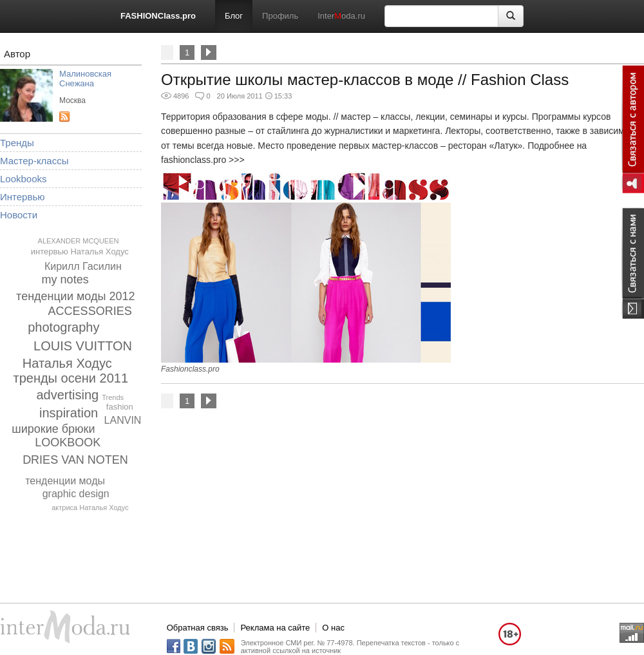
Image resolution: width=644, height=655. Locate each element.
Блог (234, 16)
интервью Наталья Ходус (80, 252)
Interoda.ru (341, 16)
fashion (120, 407)
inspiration (69, 413)
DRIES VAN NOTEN (75, 460)
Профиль (280, 16)
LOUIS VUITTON (83, 346)
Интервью (23, 197)
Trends (113, 397)
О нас (333, 628)
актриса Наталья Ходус (90, 508)
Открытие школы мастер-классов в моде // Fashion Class (365, 80)
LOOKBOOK (68, 442)
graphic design (76, 494)
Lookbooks (24, 179)
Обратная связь (198, 628)
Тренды (17, 143)
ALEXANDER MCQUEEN (79, 241)
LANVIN (123, 420)
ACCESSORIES (90, 311)
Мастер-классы (34, 161)
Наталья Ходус (67, 363)
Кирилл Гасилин (83, 266)
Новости (19, 215)
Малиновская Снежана (85, 79)
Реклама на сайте (275, 628)
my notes (65, 280)
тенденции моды (65, 481)
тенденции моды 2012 (75, 296)
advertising (67, 395)
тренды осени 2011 (71, 378)
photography (63, 327)
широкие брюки (53, 429)
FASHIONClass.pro (158, 16)
